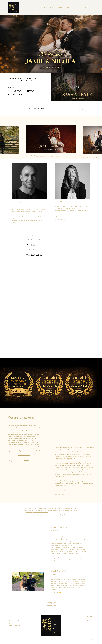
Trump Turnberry (31, 437)
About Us (69, 7)
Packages (53, 7)
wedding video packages (24, 455)
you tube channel (50, 516)
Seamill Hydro (12, 437)
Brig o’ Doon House (21, 437)
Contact (87, 7)
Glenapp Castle (12, 438)
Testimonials (78, 7)
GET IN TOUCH (55, 592)
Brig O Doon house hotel (42, 512)
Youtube (26, 460)
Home (46, 7)
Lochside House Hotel (33, 435)
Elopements (61, 7)
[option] (51, 136)
